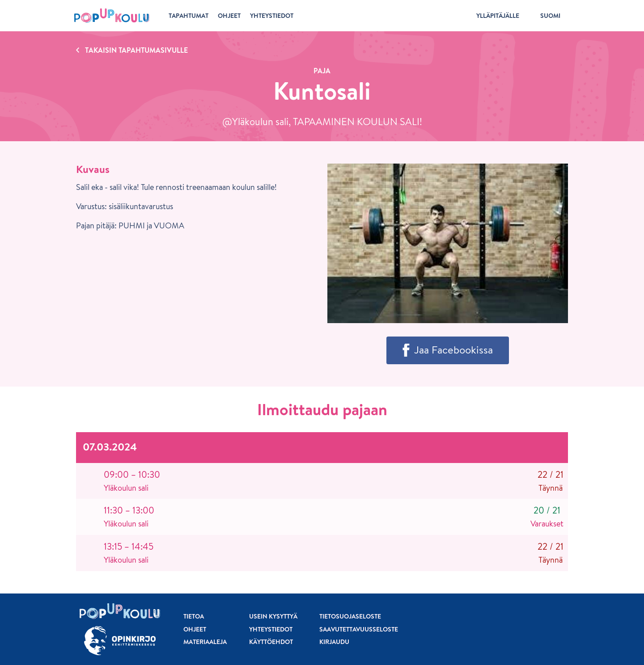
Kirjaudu (334, 642)
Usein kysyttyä (273, 616)
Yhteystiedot (271, 629)
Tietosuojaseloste (350, 616)
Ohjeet (195, 629)
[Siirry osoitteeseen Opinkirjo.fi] (120, 641)
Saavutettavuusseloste (359, 629)
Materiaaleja (205, 642)
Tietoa (194, 616)
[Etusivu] (112, 16)
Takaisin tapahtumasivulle (136, 50)
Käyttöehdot (271, 642)
